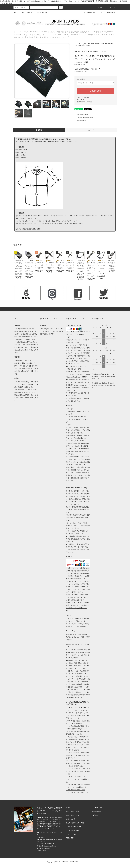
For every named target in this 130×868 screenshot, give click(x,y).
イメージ (91, 130)
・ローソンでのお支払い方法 (76, 776)
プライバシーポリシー (73, 827)
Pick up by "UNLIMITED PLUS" (86, 44)
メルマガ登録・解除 (88, 13)
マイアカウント (97, 808)
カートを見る (96, 811)
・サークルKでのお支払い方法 (76, 787)
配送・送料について (73, 815)
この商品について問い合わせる (85, 118)
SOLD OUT (96, 91)
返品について (80, 100)
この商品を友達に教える (83, 115)
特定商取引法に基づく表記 (84, 102)
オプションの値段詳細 (83, 97)
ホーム (16, 13)
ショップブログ (71, 834)
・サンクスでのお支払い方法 (76, 790)
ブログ (100, 13)
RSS (68, 838)
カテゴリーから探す (26, 13)
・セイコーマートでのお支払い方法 (78, 785)
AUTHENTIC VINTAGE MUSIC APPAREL (105, 44)
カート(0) (111, 7)
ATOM (72, 838)
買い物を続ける (80, 121)
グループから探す (41, 13)
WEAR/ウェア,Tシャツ (84, 45)
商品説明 (39, 130)
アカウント (99, 7)
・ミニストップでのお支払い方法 (77, 793)
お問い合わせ (110, 13)
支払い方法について (73, 811)
